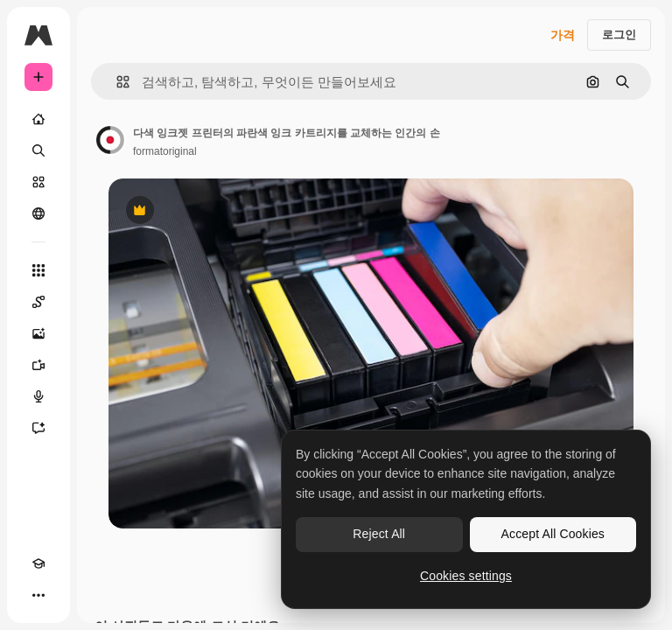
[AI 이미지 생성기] (38, 333)
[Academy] (38, 563)
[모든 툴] (38, 270)
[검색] (38, 150)
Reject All (379, 534)
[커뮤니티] (38, 213)
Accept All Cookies (553, 534)
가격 (563, 35)
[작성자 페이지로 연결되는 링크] (110, 140)
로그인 (619, 35)
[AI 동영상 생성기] (38, 365)
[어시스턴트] (38, 428)
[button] (116, 82)
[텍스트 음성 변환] (38, 396)
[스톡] (38, 182)
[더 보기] (38, 595)
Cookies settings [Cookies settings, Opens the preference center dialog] (466, 576)
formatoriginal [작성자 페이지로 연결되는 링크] (165, 151)
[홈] (38, 119)
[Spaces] (38, 302)
